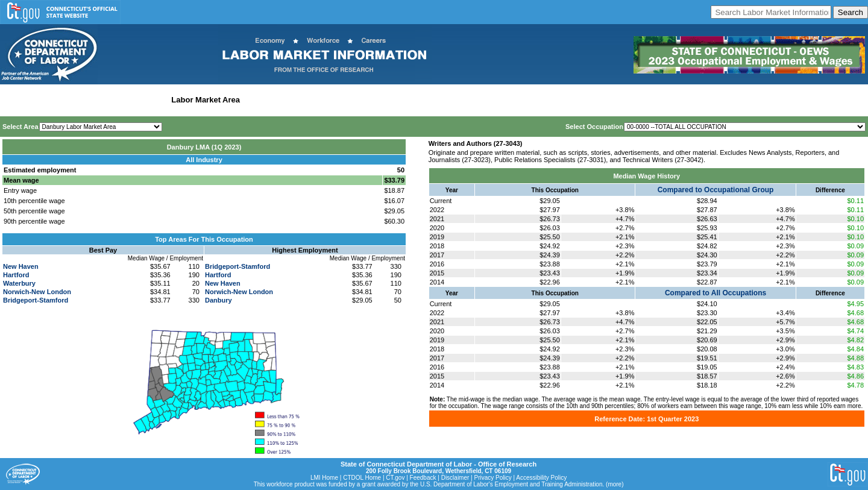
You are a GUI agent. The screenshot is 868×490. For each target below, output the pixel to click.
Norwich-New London (37, 292)
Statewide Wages (62, 100)
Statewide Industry (132, 100)
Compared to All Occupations (715, 293)
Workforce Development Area (298, 100)
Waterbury (19, 283)
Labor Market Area (206, 100)
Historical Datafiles (389, 100)
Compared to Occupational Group (716, 190)
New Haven (21, 266)
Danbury (219, 300)
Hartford (16, 275)
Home (14, 100)
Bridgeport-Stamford (36, 300)
